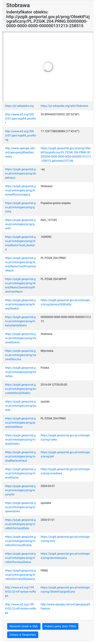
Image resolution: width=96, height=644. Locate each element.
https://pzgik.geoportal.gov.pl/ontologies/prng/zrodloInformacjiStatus (20, 558)
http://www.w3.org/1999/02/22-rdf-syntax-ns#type (21, 592)
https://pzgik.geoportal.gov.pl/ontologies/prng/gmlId (20, 224)
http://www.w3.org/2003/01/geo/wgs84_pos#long (21, 135)
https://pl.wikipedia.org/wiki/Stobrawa (64, 106)
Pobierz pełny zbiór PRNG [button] (60, 626)
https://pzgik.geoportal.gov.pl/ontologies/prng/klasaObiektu (20, 304)
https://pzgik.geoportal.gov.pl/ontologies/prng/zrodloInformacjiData (20, 524)
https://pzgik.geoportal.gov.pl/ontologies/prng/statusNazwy (20, 473)
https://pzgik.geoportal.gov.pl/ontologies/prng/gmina (20, 207)
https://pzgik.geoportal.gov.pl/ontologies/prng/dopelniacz (21, 173)
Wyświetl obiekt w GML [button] (24, 626)
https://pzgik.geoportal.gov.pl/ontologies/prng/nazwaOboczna (21, 355)
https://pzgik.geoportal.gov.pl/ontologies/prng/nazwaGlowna (21, 338)
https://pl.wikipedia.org (19, 106)
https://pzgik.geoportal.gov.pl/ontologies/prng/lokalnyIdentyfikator (20, 321)
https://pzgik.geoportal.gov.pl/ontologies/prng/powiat (21, 406)
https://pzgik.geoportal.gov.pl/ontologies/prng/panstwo (21, 372)
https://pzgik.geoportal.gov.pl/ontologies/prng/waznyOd (20, 490)
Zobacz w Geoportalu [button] (23, 635)
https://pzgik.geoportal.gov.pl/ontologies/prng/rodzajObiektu (20, 440)
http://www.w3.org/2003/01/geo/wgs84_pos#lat (21, 119)
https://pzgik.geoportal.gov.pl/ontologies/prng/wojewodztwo (20, 507)
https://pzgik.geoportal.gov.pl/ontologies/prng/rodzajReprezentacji (20, 456)
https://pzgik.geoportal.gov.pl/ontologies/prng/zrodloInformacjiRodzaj (20, 541)
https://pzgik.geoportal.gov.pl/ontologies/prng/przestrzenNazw (20, 423)
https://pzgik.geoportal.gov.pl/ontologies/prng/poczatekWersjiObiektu (21, 389)
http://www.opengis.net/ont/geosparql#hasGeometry (20, 152)
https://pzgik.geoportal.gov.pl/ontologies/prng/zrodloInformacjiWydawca (20, 575)
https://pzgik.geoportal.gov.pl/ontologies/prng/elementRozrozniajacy (20, 190)
